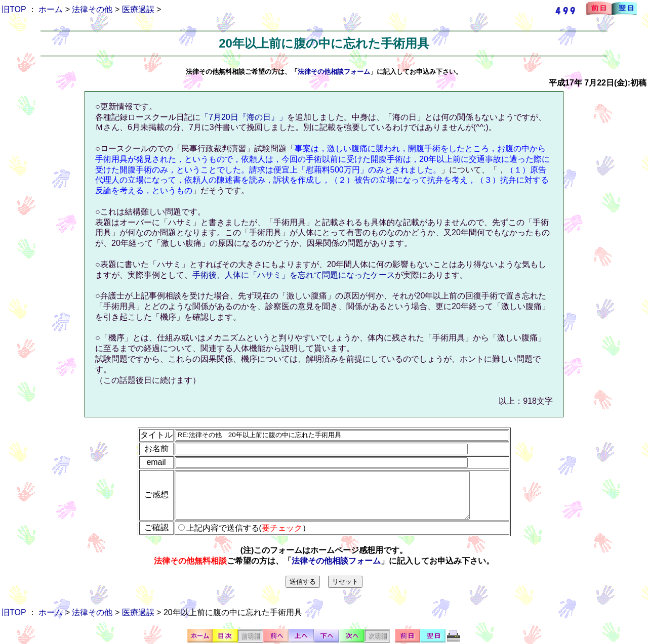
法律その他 (92, 9)
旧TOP (14, 9)
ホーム (51, 9)
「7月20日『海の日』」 (244, 117)
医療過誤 (138, 9)
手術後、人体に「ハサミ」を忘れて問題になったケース (294, 275)
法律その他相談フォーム (334, 72)
